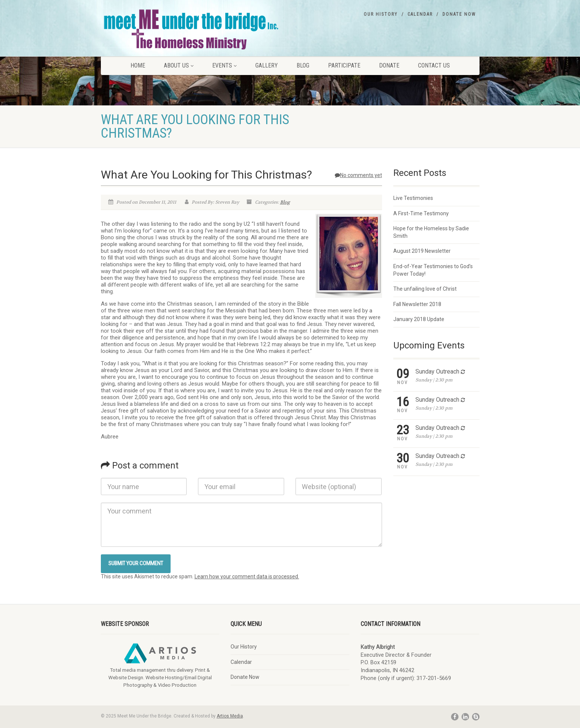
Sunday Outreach (437, 372)
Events (224, 65)
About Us (179, 65)
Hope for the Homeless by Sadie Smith (431, 232)
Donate (389, 65)
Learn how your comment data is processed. (247, 576)
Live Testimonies (413, 198)
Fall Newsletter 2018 (417, 304)
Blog (303, 65)
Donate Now (459, 14)
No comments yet (358, 175)
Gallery (267, 65)
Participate (344, 65)
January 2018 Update (419, 319)
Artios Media (230, 716)
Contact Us (434, 65)
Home (138, 65)
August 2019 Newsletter (422, 251)
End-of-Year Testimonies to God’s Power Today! (433, 270)
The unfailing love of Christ (425, 289)
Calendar (420, 14)
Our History (381, 14)
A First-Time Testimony (421, 213)
